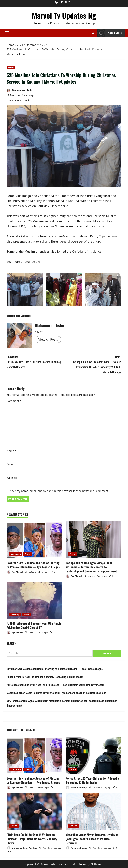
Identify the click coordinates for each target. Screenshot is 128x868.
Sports (14, 826)
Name (11, 451)
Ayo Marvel (15, 572)
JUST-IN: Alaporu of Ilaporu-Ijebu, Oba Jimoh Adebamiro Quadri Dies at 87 (34, 625)
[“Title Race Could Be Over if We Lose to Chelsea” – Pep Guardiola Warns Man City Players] (34, 811)
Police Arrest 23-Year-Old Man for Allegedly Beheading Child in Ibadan (45, 677)
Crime (73, 769)
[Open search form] (93, 33)
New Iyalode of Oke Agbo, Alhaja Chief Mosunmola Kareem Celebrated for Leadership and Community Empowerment (91, 567)
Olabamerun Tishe (20, 90)
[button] (7, 33)
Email (11, 464)
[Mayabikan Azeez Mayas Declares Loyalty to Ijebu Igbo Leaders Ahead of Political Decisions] (93, 811)
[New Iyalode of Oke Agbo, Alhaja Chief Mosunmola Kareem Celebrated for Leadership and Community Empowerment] (93, 540)
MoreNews (79, 864)
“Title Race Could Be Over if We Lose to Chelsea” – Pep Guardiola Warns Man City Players (56, 685)
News (11, 67)
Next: (93, 365)
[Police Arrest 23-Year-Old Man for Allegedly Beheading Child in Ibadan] (93, 755)
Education (16, 554)
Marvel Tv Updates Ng (64, 15)
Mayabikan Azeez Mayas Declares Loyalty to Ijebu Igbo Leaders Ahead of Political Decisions (56, 693)
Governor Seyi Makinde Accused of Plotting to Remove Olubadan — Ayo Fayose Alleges (33, 565)
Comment (14, 401)
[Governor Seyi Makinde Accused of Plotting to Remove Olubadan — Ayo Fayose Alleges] (34, 540)
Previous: (35, 362)
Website (12, 478)
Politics (73, 826)
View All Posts (48, 339)
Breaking (15, 614)
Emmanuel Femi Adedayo (22, 848)
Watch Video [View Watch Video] (110, 33)
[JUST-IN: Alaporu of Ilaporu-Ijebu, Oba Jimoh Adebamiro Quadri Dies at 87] (34, 600)
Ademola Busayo (76, 787)
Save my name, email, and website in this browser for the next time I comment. (60, 491)
